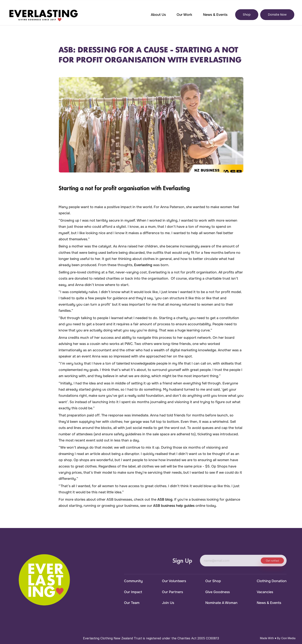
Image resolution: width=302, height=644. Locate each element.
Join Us (168, 603)
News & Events (215, 15)
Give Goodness (218, 592)
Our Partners (172, 592)
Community (133, 581)
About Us (158, 15)
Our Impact (133, 592)
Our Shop (213, 581)
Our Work (184, 15)
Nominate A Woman (221, 603)
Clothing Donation (272, 581)
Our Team (132, 603)
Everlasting (143, 265)
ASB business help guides (174, 506)
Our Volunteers (174, 581)
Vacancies (265, 592)
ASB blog (165, 499)
